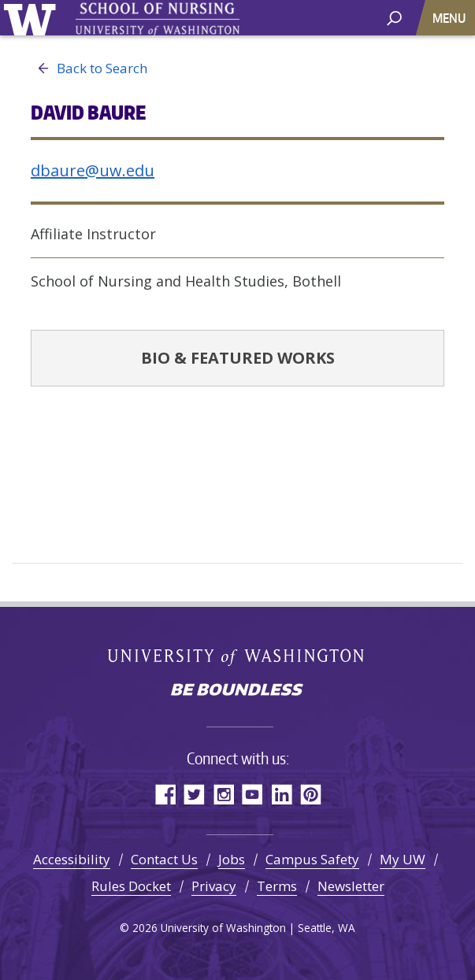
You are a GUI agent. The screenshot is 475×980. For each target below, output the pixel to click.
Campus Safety (312, 859)
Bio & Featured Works (238, 358)
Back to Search (89, 68)
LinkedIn (282, 794)
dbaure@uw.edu (93, 170)
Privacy (214, 886)
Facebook (165, 794)
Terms (277, 886)
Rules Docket (131, 886)
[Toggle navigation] (451, 18)
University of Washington (33, 18)
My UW (403, 859)
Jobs (232, 859)
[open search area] (394, 17)
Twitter (194, 794)
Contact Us (164, 859)
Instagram (223, 794)
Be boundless (238, 691)
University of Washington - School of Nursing (158, 20)
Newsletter (351, 886)
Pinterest (311, 794)
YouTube (252, 794)
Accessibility (72, 859)
